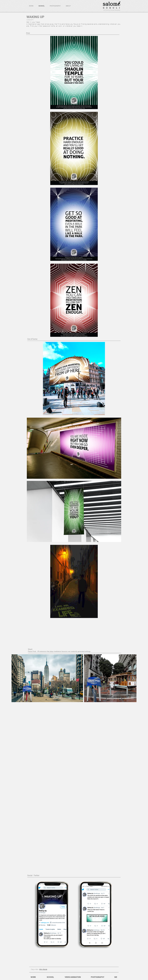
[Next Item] (133, 678)
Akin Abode (43, 969)
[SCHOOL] (50, 977)
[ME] (116, 977)
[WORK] (33, 977)
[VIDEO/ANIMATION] (73, 977)
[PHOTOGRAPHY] (97, 977)
